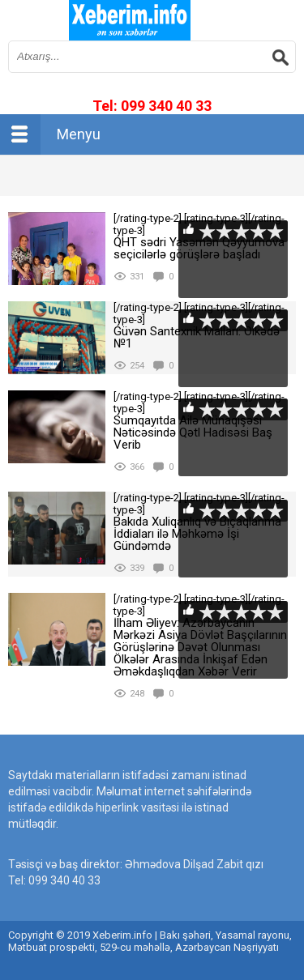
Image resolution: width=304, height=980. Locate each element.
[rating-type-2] (57, 249)
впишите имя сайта (130, 20)
